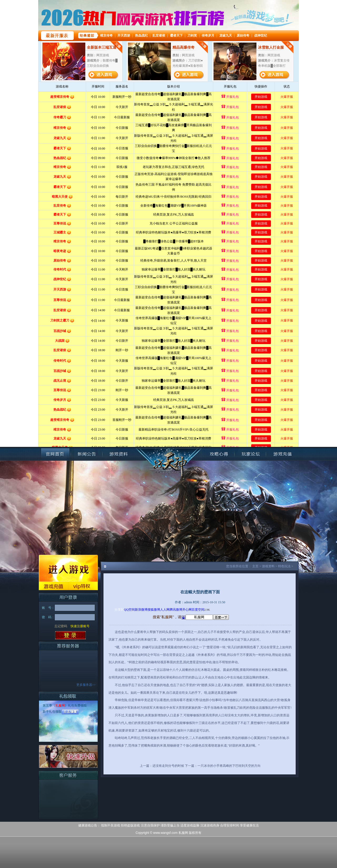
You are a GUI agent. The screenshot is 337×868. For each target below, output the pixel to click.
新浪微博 (141, 610)
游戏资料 (118, 454)
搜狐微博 (154, 610)
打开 (26, 843)
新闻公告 (87, 454)
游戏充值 (53, 586)
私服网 (60, 706)
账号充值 (282, 454)
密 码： (48, 617)
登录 (70, 635)
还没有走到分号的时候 (168, 766)
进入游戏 (68, 568)
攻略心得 (219, 454)
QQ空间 (129, 610)
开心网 (187, 610)
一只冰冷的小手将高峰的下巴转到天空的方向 (229, 766)
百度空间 (198, 610)
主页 (255, 566)
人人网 (165, 610)
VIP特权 (83, 586)
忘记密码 (61, 626)
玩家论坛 (250, 454)
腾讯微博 (176, 610)
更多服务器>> (86, 685)
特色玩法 (284, 566)
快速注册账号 (80, 626)
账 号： (48, 608)
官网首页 (55, 454)
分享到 (119, 610)
